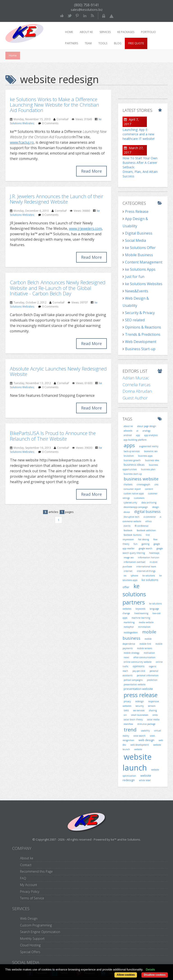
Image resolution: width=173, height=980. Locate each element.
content (149, 489)
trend (130, 729)
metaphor (129, 627)
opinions (139, 666)
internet (128, 571)
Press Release (137, 212)
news (126, 657)
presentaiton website (135, 684)
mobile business (139, 635)
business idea (152, 460)
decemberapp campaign (136, 507)
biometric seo (151, 451)
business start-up (133, 474)
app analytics (151, 435)
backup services (132, 451)
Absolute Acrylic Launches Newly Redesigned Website (58, 371)
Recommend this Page (36, 871)
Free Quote (136, 43)
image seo (129, 557)
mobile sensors (145, 648)
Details (150, 969)
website (138, 749)
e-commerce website (142, 519)
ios (125, 576)
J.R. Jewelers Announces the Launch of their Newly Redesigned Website (57, 199)
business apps (145, 456)
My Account (29, 885)
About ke (86, 32)
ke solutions (149, 576)
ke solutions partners (134, 594)
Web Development (141, 342)
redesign (140, 701)
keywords (140, 609)
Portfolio (148, 32)
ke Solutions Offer (140, 248)
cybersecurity (130, 503)
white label (145, 780)
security (140, 706)
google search (146, 548)
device (127, 512)
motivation (149, 653)
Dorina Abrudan (137, 391)
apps (129, 445)
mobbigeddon (131, 632)
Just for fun (135, 277)
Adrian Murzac (136, 378)
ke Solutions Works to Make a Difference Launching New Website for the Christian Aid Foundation (55, 105)
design (156, 507)
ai (137, 431)
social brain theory (133, 719)
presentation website (138, 689)
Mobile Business (139, 255)
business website (141, 479)
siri (125, 715)
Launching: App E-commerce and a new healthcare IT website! (139, 134)
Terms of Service (32, 898)
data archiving (149, 503)
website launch (137, 762)
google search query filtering (143, 551)
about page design (147, 426)
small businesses (140, 715)
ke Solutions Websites (144, 284)
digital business (147, 512)
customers (139, 498)
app (138, 435)
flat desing (143, 539)
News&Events (137, 291)
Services (105, 32)
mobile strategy (132, 653)
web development (140, 745)
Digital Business (139, 233)
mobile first (145, 644)
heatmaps (154, 553)
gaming (146, 544)
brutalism (129, 456)
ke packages (126, 32)
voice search (139, 736)
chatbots (128, 484)
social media (153, 719)
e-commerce (150, 517)
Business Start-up (140, 349)
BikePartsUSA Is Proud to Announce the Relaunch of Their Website (53, 436)
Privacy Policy (30, 892)
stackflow (128, 724)
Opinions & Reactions (143, 327)
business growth (132, 460)
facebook (128, 530)
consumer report (132, 489)
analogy (147, 431)
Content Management (144, 262)
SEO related (135, 320)
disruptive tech (132, 517)
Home (69, 32)
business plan (148, 469)
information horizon (149, 557)
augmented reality (149, 446)
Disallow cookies (155, 975)
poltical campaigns (133, 680)
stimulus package (146, 724)
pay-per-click (139, 671)
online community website (138, 662)
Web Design (29, 918)
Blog (118, 43)
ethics (149, 521)
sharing (153, 710)
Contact (26, 865)
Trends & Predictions (143, 334)
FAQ (23, 878)
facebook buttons (133, 535)
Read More (91, 171)
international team (146, 566)
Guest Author (135, 398)
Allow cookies (126, 975)
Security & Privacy (140, 313)
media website (146, 622)
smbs (155, 715)
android (128, 435)
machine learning (141, 618)
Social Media (135, 240)
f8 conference (142, 526)
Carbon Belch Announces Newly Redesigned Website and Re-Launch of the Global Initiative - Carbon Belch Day (58, 288)
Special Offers (30, 952)
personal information (148, 675)
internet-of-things (146, 571)
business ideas (134, 465)
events (127, 526)
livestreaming (141, 613)
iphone (134, 576)
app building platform (135, 440)
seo (126, 710)
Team (88, 43)
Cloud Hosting (30, 945)
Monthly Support (32, 939)
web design (146, 740)
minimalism (144, 627)
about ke (128, 426)
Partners (72, 43)
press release (141, 695)
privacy (127, 701)
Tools (103, 43)
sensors (152, 706)
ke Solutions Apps (140, 269)
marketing (129, 622)
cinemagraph (143, 484)
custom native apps (134, 494)
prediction (152, 680)
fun (135, 544)
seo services (139, 710)
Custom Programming (36, 925)
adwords (128, 431)
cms (156, 484)
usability (145, 731)
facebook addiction (146, 530)
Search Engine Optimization (40, 932)
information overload (134, 562)
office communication (144, 657)
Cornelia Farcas (137, 385)
